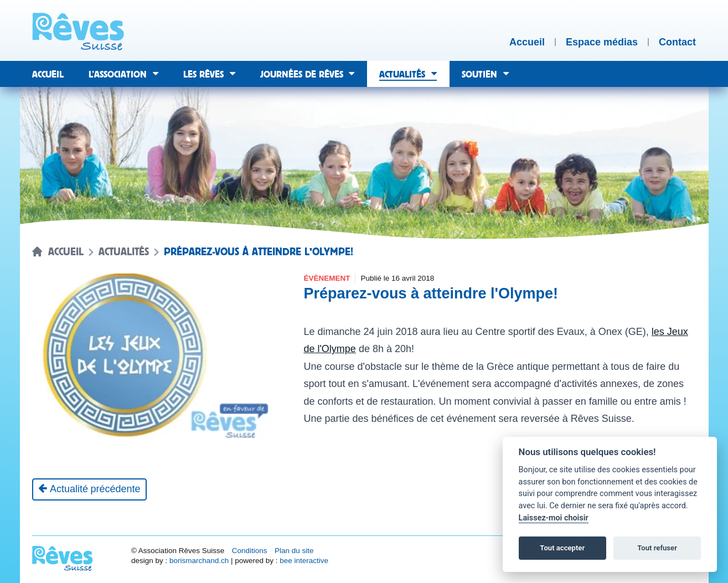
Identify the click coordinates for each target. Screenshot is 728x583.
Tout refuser (657, 548)
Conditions (250, 551)
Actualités (124, 252)
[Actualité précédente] (89, 489)
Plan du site (294, 551)
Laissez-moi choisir (554, 518)
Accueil (66, 252)
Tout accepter (562, 548)
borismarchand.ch (199, 561)
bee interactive (304, 561)
